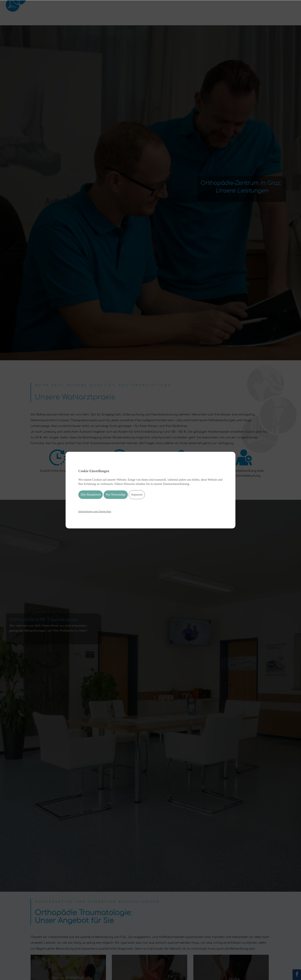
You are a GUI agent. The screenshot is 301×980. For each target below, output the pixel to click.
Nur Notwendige (116, 495)
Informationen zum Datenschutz (95, 511)
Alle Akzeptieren (91, 495)
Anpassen (137, 495)
